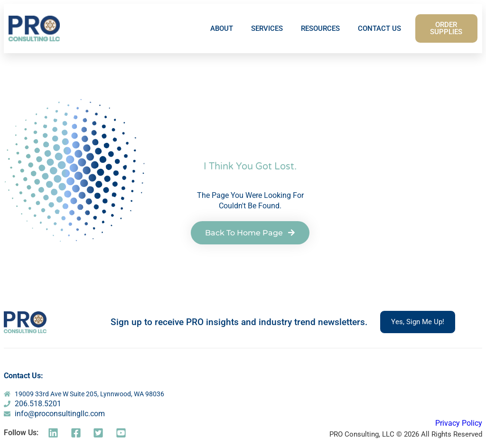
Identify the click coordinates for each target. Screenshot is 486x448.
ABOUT (222, 28)
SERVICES (267, 28)
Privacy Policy (459, 423)
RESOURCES (320, 28)
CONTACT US (379, 28)
